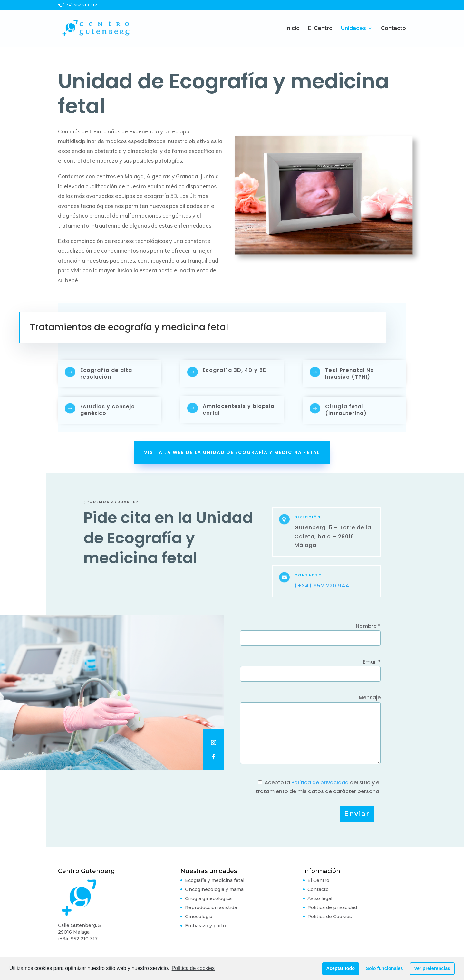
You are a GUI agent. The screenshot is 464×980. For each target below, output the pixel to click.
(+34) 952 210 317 (78, 939)
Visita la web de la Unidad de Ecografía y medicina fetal (232, 452)
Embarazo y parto (205, 926)
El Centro (320, 29)
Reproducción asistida (211, 907)
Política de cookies (193, 968)
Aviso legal (320, 898)
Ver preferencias (432, 968)
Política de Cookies (330, 917)
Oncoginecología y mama (214, 889)
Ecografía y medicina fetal (215, 880)
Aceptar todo (340, 968)
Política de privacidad (320, 783)
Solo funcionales (384, 968)
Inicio (293, 29)
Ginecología (199, 917)
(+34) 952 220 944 (322, 586)
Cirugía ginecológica (208, 898)
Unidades (353, 29)
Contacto (393, 29)
